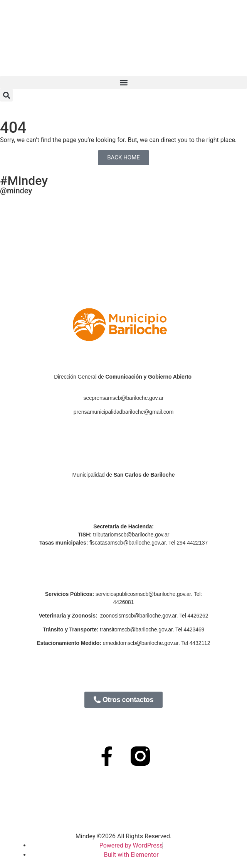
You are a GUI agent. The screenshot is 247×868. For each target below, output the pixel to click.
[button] (123, 82)
